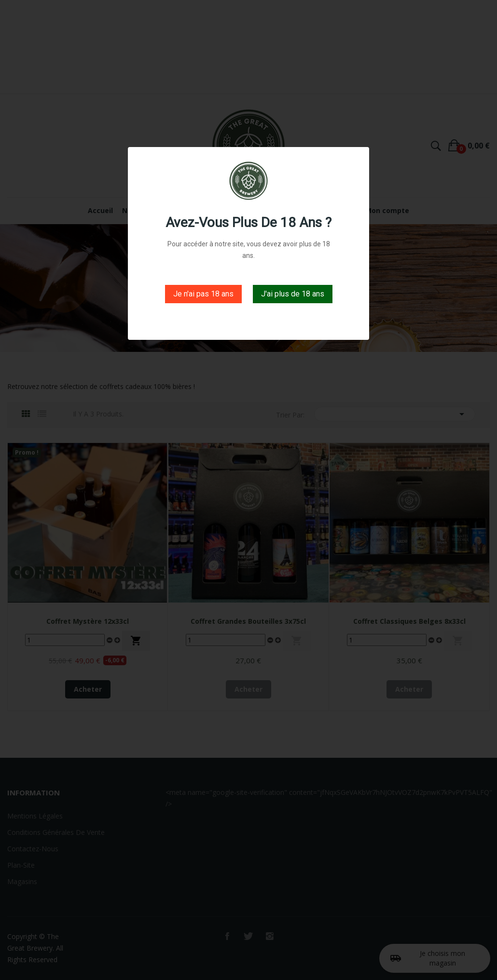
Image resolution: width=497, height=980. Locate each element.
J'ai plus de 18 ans (293, 294)
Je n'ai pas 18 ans (203, 294)
